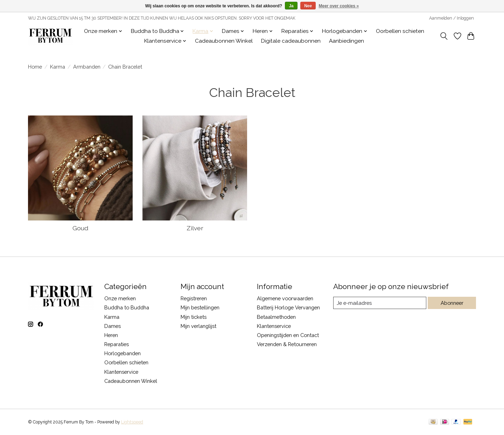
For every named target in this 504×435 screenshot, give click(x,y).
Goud (80, 228)
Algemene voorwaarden (285, 298)
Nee (308, 6)
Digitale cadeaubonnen (291, 41)
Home (35, 67)
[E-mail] (380, 303)
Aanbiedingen (346, 41)
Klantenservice (121, 372)
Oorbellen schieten (400, 31)
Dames (113, 326)
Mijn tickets (194, 317)
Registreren (194, 298)
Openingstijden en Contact (288, 335)
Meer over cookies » (339, 6)
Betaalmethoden (276, 317)
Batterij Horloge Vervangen (288, 307)
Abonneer (452, 303)
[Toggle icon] (444, 36)
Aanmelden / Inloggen (451, 18)
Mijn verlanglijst (198, 326)
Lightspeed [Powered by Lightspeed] (132, 422)
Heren (111, 335)
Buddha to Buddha (127, 307)
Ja (291, 6)
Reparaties (117, 344)
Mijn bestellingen (200, 307)
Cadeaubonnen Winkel (224, 41)
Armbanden (87, 67)
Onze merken (120, 298)
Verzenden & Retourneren (287, 344)
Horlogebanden (122, 353)
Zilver (195, 228)
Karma (58, 67)
